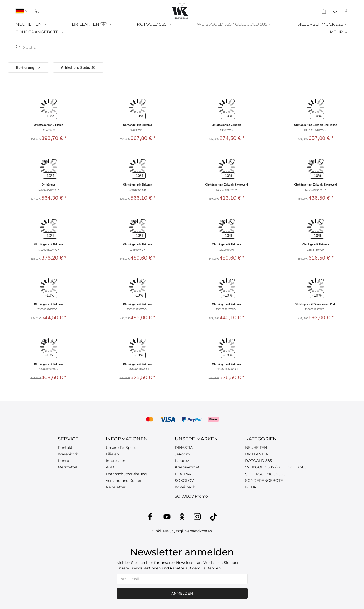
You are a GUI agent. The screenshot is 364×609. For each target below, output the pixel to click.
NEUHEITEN (31, 24)
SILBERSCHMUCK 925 (323, 24)
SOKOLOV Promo (191, 496)
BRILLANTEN (92, 24)
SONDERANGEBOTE (40, 32)
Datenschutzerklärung (126, 474)
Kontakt (65, 448)
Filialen (112, 454)
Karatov (182, 461)
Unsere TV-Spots (121, 448)
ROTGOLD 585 (154, 24)
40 (78, 68)
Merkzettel (68, 467)
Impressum (116, 461)
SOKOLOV (184, 481)
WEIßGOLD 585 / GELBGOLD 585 (276, 467)
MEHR (339, 32)
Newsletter (116, 487)
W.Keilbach (185, 487)
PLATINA (183, 474)
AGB (110, 467)
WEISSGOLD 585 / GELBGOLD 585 (235, 24)
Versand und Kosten (124, 481)
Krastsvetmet (187, 467)
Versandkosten (198, 531)
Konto (63, 461)
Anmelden (182, 593)
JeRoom (182, 454)
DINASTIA (184, 448)
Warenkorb (68, 454)
